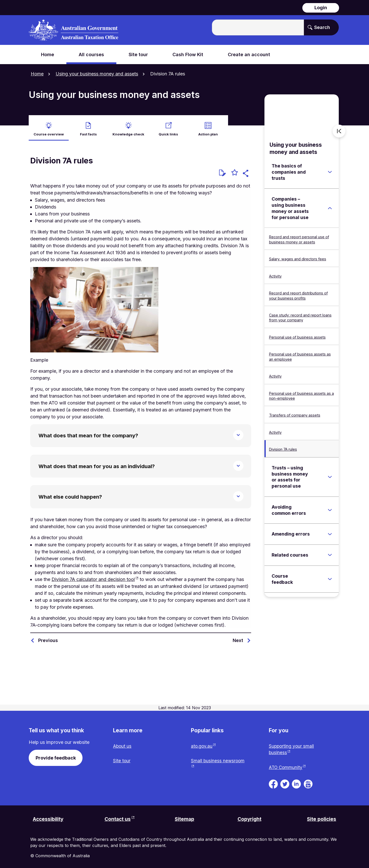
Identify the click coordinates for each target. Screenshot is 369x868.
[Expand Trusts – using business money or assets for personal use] (330, 474)
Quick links (168, 131)
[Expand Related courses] (330, 552)
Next (238, 638)
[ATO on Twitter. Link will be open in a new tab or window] (285, 782)
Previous (48, 638)
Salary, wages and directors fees (298, 256)
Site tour (122, 759)
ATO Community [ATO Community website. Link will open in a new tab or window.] (286, 766)
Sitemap (184, 818)
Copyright (249, 818)
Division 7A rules (283, 446)
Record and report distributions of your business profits (298, 293)
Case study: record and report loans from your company (300, 315)
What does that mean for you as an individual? (97, 463)
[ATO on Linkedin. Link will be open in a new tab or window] (296, 782)
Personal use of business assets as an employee (300, 354)
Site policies (321, 818)
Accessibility (49, 818)
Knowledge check (129, 131)
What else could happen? (70, 494)
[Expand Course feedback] (330, 576)
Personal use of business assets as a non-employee (301, 393)
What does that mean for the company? (88, 433)
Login (321, 8)
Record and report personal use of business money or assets (299, 236)
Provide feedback (56, 755)
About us (123, 743)
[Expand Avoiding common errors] (330, 507)
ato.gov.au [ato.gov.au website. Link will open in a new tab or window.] (202, 743)
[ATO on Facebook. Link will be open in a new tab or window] (273, 782)
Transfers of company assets (295, 412)
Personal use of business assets (297, 334)
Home (37, 74)
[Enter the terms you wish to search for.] (258, 27)
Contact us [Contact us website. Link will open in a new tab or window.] (118, 818)
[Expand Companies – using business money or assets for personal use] (330, 205)
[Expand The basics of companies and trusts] (330, 169)
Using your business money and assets (97, 74)
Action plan (208, 131)
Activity (275, 273)
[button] (246, 171)
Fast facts (88, 131)
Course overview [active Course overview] (49, 131)
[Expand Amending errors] (330, 531)
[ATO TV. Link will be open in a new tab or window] (308, 782)
